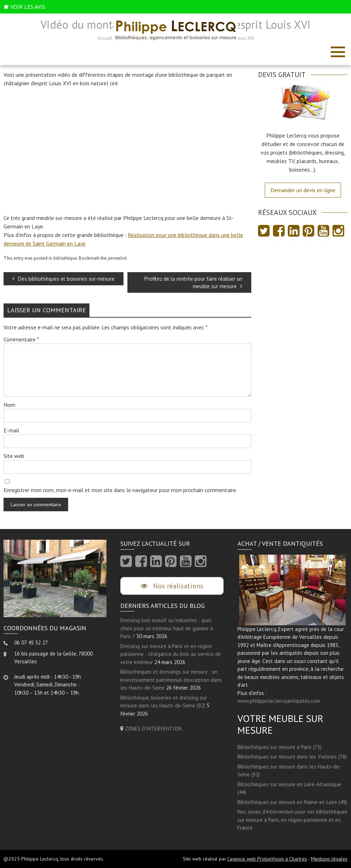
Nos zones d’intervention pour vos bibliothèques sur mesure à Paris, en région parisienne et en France (292, 820)
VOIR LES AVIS (28, 7)
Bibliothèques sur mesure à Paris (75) (279, 747)
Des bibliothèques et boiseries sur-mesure (64, 279)
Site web (14, 456)
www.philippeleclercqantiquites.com (279, 701)
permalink (117, 258)
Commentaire (21, 339)
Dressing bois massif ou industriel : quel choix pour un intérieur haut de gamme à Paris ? (167, 628)
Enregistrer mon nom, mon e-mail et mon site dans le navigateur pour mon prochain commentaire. (120, 490)
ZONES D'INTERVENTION (153, 729)
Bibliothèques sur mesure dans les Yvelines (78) (292, 757)
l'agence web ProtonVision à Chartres (267, 859)
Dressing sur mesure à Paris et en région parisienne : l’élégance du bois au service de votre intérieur (171, 654)
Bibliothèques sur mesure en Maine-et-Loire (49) (292, 802)
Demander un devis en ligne (303, 190)
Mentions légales (329, 859)
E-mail (11, 430)
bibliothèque (65, 258)
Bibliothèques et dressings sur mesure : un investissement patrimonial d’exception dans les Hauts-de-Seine (171, 680)
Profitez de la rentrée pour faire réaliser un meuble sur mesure (193, 282)
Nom (9, 405)
